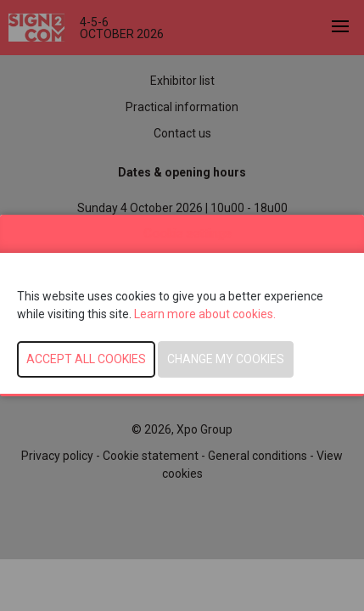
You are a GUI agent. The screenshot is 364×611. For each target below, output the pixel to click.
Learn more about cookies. (206, 314)
